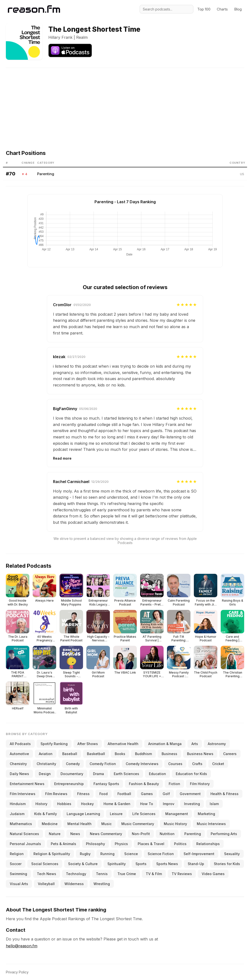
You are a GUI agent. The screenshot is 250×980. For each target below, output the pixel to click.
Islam (214, 804)
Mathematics (21, 824)
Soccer (16, 864)
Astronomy (217, 744)
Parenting (46, 174)
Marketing (206, 814)
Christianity (46, 764)
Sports (141, 864)
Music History (175, 824)
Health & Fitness (224, 794)
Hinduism (18, 804)
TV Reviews (182, 874)
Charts (222, 9)
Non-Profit (141, 834)
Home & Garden (117, 804)
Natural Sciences (24, 834)
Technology (76, 874)
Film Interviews (23, 794)
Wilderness (74, 884)
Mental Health (79, 824)
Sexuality (232, 854)
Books (120, 754)
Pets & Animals (63, 844)
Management (177, 814)
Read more (62, 458)
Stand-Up (196, 864)
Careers (230, 754)
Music (106, 824)
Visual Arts (19, 884)
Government (190, 794)
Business (169, 754)
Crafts (197, 764)
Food (104, 794)
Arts (195, 744)
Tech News (47, 874)
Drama (99, 774)
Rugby (85, 854)
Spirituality (117, 864)
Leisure (116, 814)
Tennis (102, 874)
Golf (166, 794)
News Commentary (106, 834)
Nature (55, 834)
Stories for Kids (227, 864)
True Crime (127, 874)
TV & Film (154, 874)
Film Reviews (56, 794)
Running (107, 854)
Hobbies (64, 804)
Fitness (83, 794)
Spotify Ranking (54, 744)
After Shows (88, 744)
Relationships (208, 844)
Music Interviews (211, 824)
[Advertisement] (125, 102)
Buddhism (143, 754)
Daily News (19, 774)
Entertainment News (27, 784)
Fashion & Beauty (144, 784)
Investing (192, 804)
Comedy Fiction (103, 764)
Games (147, 794)
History (41, 804)
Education (157, 774)
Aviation (46, 754)
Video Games (213, 874)
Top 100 (204, 9)
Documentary (72, 774)
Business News (200, 754)
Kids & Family (46, 814)
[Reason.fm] (34, 9)
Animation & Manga (165, 744)
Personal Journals (25, 844)
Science (131, 854)
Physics (121, 844)
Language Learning (83, 814)
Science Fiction (161, 854)
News (75, 834)
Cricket (218, 764)
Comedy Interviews (142, 764)
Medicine (50, 824)
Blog (238, 9)
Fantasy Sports (106, 784)
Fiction (174, 784)
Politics (180, 844)
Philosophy (95, 844)
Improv (169, 804)
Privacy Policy (17, 972)
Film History (200, 784)
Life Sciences (144, 814)
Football (124, 794)
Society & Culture (83, 864)
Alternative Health (123, 744)
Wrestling (102, 884)
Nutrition (167, 834)
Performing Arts (224, 834)
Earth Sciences (126, 774)
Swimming (18, 874)
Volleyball (46, 884)
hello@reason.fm (22, 946)
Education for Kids (191, 774)
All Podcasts (20, 744)
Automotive (19, 754)
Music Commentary (138, 824)
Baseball (70, 754)
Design (45, 774)
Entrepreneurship (69, 784)
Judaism (17, 814)
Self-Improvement (199, 854)
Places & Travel (151, 844)
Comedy (73, 764)
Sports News (167, 864)
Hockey (87, 804)
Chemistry (18, 764)
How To (147, 804)
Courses (175, 764)
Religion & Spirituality (52, 854)
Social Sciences (45, 864)
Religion (17, 854)
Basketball (96, 754)
